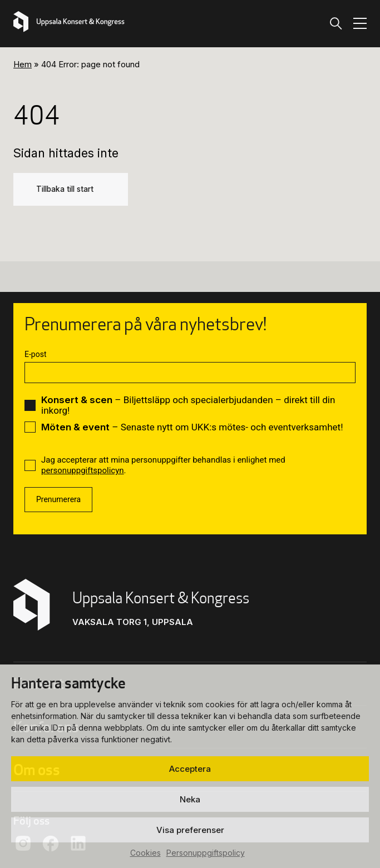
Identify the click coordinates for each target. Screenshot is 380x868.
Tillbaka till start (65, 189)
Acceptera (190, 769)
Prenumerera (58, 499)
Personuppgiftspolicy (206, 853)
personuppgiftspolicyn (83, 470)
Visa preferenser (190, 830)
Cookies (145, 853)
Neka (190, 799)
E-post (35, 354)
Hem (23, 64)
